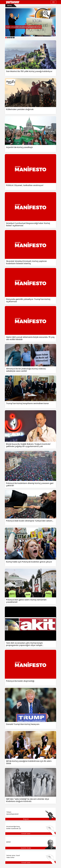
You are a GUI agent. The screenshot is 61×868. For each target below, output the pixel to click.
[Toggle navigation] (53, 2)
